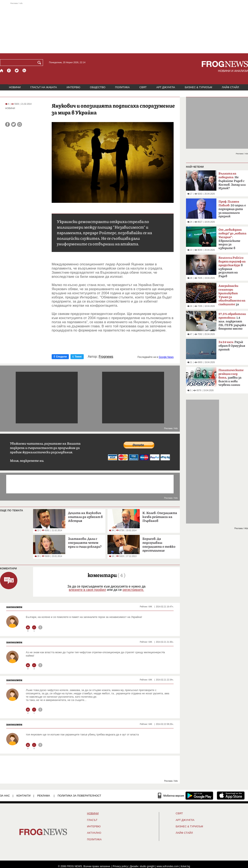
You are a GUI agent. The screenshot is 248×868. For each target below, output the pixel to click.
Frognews (106, 357)
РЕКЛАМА (44, 796)
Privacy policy (120, 866)
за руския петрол (232, 296)
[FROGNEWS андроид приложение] (199, 796)
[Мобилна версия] (171, 796)
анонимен (14, 607)
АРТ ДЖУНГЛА (166, 87)
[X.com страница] (17, 71)
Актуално (94, 833)
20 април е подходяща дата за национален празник (232, 209)
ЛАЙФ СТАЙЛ (230, 87)
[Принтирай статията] (20, 124)
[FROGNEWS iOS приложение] (231, 796)
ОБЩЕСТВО (98, 87)
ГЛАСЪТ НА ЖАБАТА (44, 87)
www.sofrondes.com (168, 866)
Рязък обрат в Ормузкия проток (232, 346)
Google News (166, 357)
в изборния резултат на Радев (232, 267)
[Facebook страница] (9, 71)
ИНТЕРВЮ (73, 87)
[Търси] (40, 63)
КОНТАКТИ (24, 796)
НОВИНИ (15, 87)
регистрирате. (133, 590)
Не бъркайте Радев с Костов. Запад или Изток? (232, 181)
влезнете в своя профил (87, 590)
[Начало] (2, 71)
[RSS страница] (24, 71)
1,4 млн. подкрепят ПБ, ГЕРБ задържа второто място (232, 321)
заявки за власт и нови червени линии (231, 378)
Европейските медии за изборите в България (232, 240)
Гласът (92, 820)
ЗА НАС (5, 796)
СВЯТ (143, 87)
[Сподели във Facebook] (8, 124)
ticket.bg (185, 866)
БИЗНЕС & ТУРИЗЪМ (198, 87)
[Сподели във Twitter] (14, 124)
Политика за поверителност (79, 796)
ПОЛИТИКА (122, 87)
